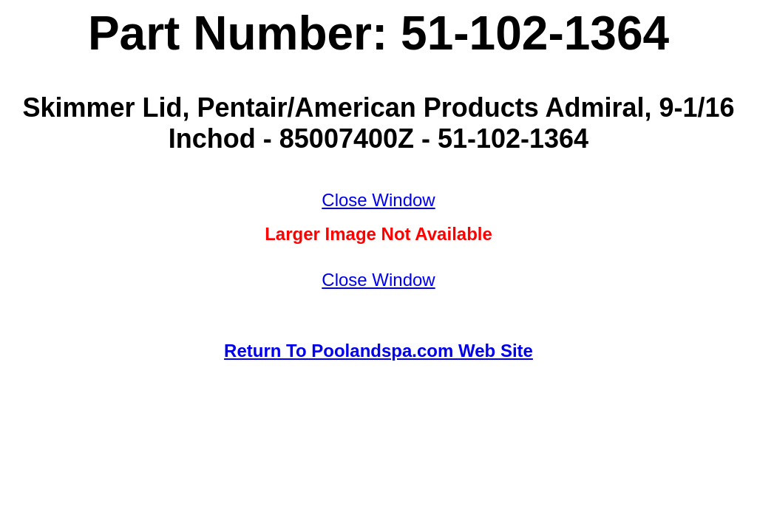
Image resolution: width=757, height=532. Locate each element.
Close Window (378, 200)
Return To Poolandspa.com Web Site (378, 351)
